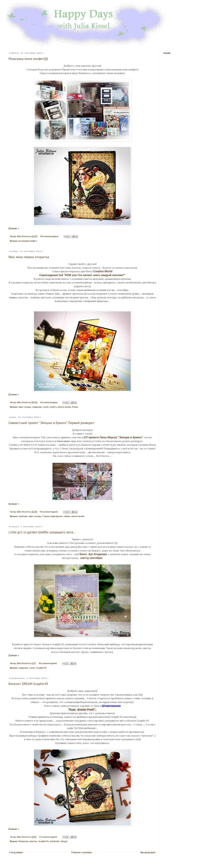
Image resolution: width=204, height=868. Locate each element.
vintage (64, 841)
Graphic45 (41, 668)
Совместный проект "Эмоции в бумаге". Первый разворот (51, 423)
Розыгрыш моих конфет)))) (28, 59)
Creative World (102, 271)
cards (46, 407)
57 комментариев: (49, 837)
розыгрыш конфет (28, 241)
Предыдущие (148, 852)
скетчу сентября (91, 558)
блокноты (23, 841)
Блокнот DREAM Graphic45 (28, 684)
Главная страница (82, 852)
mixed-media (64, 407)
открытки (37, 407)
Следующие (16, 852)
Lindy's (53, 407)
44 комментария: (49, 402)
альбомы (23, 516)
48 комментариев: (50, 236)
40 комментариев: (48, 663)
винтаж (33, 841)
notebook (54, 841)
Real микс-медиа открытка (29, 257)
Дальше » (14, 228)
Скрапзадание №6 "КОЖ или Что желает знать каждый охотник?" (82, 275)
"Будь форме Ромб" (82, 710)
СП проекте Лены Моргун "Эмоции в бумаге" (113, 437)
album (67, 516)
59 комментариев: (49, 512)
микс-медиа (25, 407)
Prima (75, 407)
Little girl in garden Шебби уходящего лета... (42, 532)
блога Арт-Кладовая (93, 554)
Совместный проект (53, 516)
